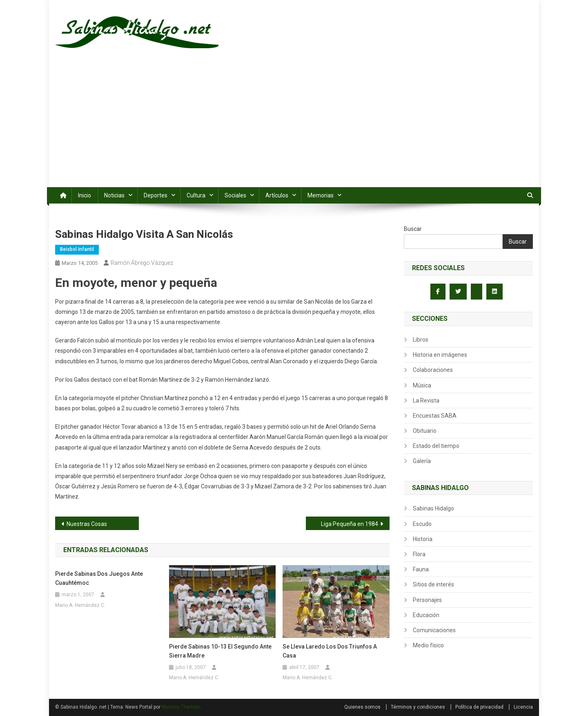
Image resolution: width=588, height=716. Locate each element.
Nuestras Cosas (87, 524)
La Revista (426, 401)
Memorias (321, 195)
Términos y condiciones (418, 707)
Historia (423, 539)
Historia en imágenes (440, 355)
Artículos (277, 195)
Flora (419, 554)
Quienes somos (362, 707)
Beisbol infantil (77, 249)
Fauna (421, 569)
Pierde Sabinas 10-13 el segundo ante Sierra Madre (220, 651)
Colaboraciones (433, 370)
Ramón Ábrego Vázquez (142, 263)
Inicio (85, 195)
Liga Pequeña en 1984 (350, 524)
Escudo (422, 524)
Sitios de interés (433, 584)
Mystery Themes (181, 707)
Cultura (196, 195)
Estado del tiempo (436, 446)
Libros (421, 340)
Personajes (427, 600)
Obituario (425, 431)
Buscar (413, 229)
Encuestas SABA (435, 416)
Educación (426, 615)
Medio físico (428, 645)
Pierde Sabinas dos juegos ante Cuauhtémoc (99, 578)
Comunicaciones (434, 630)
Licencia (523, 707)
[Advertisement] (294, 126)
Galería (422, 461)
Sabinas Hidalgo (433, 508)
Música (422, 385)
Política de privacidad (479, 707)
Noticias (114, 195)
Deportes (156, 195)
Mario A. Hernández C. (80, 605)
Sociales (235, 195)
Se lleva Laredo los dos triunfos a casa (330, 651)
